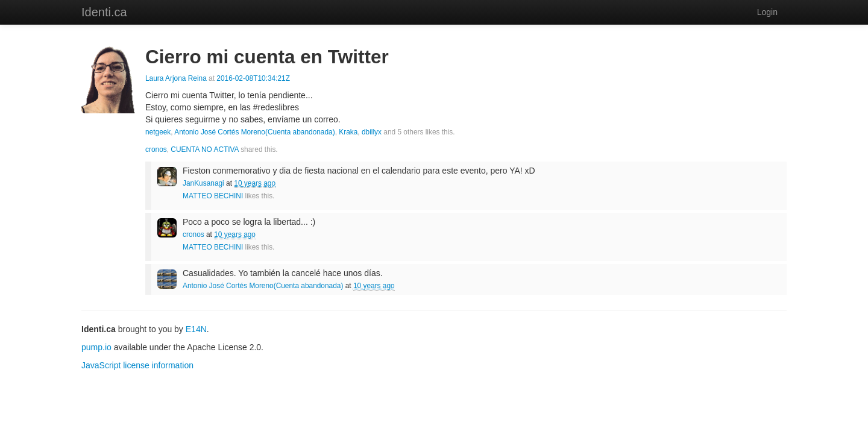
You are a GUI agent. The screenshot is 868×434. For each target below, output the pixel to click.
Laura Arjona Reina (176, 78)
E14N (196, 329)
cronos (156, 149)
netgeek (158, 132)
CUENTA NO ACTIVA (205, 149)
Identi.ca (104, 12)
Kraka (348, 132)
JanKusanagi (203, 183)
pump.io (96, 347)
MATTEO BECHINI (213, 196)
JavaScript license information (137, 365)
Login (767, 12)
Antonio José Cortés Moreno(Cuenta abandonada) (254, 132)
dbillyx (372, 132)
